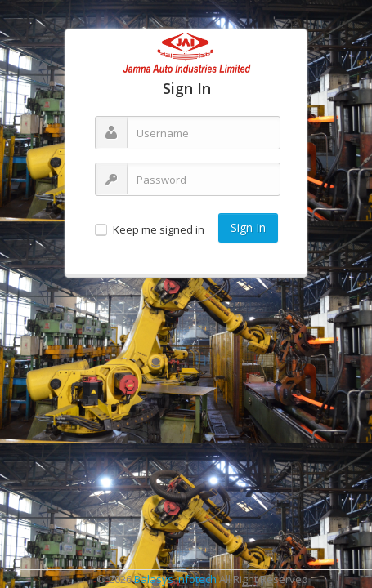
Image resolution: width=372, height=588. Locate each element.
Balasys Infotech (175, 579)
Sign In (248, 227)
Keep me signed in (159, 230)
